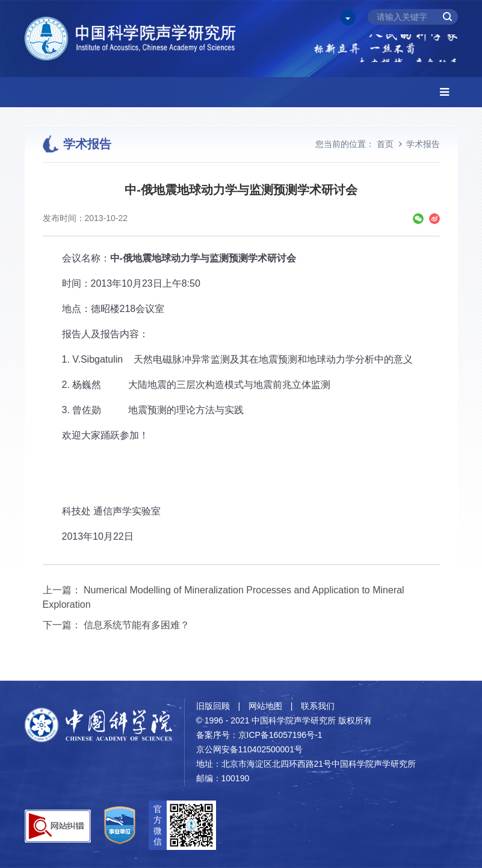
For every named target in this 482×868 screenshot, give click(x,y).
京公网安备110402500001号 (249, 749)
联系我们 (318, 706)
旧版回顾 (213, 706)
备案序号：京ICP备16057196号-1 (259, 735)
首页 (385, 144)
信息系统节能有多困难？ (137, 625)
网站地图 (265, 706)
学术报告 (423, 144)
